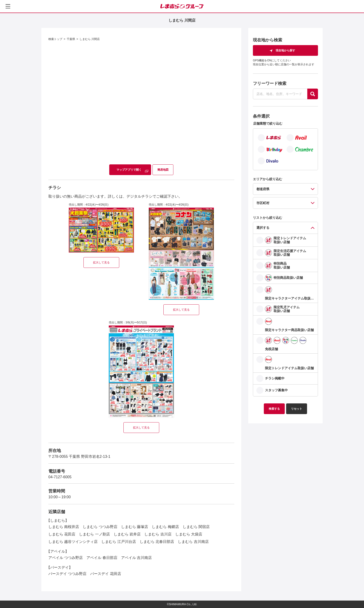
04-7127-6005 (60, 477)
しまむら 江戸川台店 (119, 542)
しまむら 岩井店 (127, 534)
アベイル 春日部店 (102, 558)
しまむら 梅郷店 (165, 527)
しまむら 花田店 (62, 534)
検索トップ (55, 39)
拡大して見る (101, 262)
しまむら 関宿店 (196, 527)
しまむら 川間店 (90, 39)
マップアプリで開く (129, 170)
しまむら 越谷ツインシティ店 (73, 542)
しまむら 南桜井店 (64, 527)
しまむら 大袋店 (189, 534)
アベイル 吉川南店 (136, 558)
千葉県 (71, 39)
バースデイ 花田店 (106, 574)
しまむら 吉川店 (158, 534)
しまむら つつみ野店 (100, 527)
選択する (263, 228)
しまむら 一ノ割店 (94, 534)
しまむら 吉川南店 (193, 542)
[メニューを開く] (8, 6)
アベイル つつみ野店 (66, 558)
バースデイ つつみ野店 (67, 574)
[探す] (313, 94)
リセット (297, 409)
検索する (274, 409)
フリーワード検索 (270, 83)
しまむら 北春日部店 (157, 542)
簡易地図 (163, 170)
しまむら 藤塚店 (135, 527)
